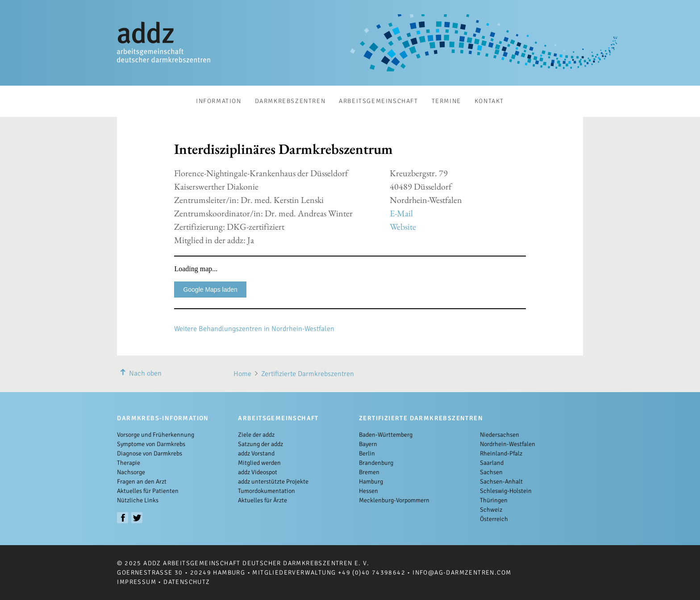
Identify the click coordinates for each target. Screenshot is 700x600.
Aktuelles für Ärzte (262, 500)
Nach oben (139, 373)
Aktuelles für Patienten (148, 491)
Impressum (137, 582)
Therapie (129, 463)
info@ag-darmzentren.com (462, 573)
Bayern (368, 444)
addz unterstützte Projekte (273, 482)
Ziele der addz (256, 435)
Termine (446, 101)
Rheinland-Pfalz (501, 453)
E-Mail (401, 213)
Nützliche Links (138, 500)
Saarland (492, 463)
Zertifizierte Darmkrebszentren (308, 374)
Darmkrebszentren (290, 101)
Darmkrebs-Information (163, 418)
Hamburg (371, 482)
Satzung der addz (260, 444)
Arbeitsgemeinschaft (378, 101)
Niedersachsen (500, 435)
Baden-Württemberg (386, 435)
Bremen (369, 472)
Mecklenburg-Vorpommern (394, 500)
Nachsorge (131, 472)
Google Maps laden (210, 290)
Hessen (369, 491)
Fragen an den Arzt (142, 482)
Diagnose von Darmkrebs (150, 453)
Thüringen (494, 500)
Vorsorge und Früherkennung (156, 435)
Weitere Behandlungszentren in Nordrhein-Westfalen (254, 329)
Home (242, 374)
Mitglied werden (259, 463)
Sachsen (491, 472)
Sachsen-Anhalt (501, 482)
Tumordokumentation (267, 491)
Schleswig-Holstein (506, 491)
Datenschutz (187, 582)
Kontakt (489, 101)
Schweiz (491, 510)
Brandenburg (376, 463)
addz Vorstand (256, 453)
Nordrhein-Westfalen (508, 444)
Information (219, 101)
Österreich (494, 519)
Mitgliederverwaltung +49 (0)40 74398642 (329, 573)
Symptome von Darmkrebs (151, 444)
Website (403, 227)
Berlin (367, 453)
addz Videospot (258, 472)
